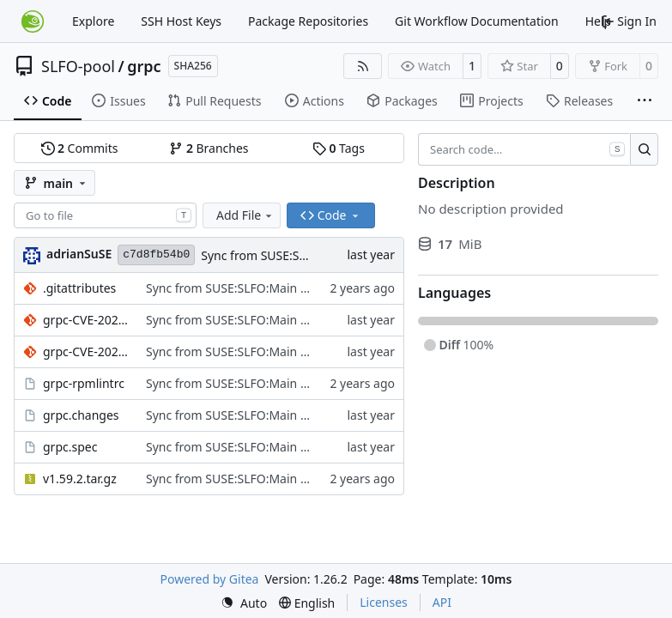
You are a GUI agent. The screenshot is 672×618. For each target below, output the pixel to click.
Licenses (384, 602)
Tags (339, 148)
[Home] (33, 21)
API (442, 602)
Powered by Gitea (210, 579)
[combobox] (105, 215)
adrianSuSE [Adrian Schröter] (79, 254)
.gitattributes (79, 288)
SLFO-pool (78, 66)
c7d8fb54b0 (156, 254)
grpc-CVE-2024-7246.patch (86, 320)
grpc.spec (70, 447)
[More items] (645, 101)
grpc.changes (81, 415)
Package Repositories (308, 21)
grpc (144, 66)
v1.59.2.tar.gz (80, 479)
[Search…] (644, 149)
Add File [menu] (245, 215)
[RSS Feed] (363, 66)
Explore (93, 21)
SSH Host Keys (181, 21)
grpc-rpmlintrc (84, 383)
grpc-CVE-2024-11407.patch (86, 351)
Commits (80, 148)
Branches (209, 148)
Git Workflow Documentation (477, 21)
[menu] (244, 603)
